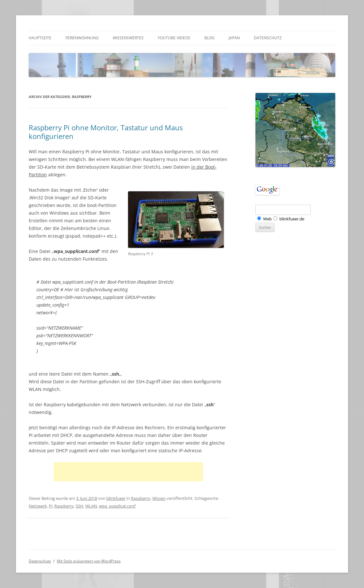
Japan (234, 38)
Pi (51, 506)
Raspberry (141, 498)
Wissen (159, 498)
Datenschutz (268, 38)
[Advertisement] (128, 472)
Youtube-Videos (174, 38)
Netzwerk (38, 506)
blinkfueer (116, 498)
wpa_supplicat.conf (117, 506)
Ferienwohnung (82, 38)
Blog (209, 38)
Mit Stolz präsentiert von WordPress (89, 561)
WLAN (91, 506)
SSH (80, 506)
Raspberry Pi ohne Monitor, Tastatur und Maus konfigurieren (106, 132)
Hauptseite (40, 38)
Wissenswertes (128, 38)
